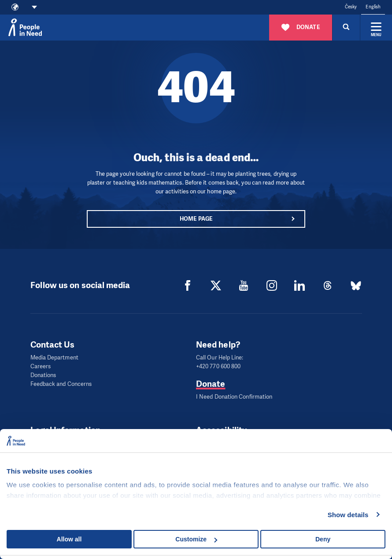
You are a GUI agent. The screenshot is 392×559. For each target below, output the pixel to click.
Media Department (54, 357)
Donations (43, 375)
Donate (211, 384)
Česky (351, 7)
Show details (348, 515)
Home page (196, 219)
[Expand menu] (376, 27)
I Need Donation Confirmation (234, 397)
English (373, 7)
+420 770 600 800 (218, 366)
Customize (196, 539)
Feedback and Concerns (61, 384)
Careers (41, 366)
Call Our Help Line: (220, 357)
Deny (323, 539)
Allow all (69, 539)
